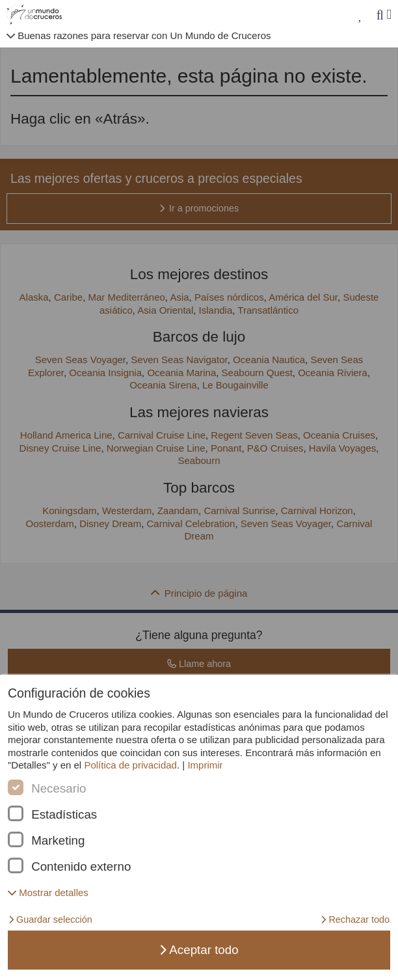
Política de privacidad (130, 765)
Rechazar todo (355, 919)
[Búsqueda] (380, 15)
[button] (48, 892)
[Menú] (389, 15)
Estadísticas (64, 815)
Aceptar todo (199, 950)
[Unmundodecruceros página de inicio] (37, 15)
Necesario (59, 789)
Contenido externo (81, 867)
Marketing (58, 841)
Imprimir (205, 765)
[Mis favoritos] (361, 15)
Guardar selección (50, 919)
